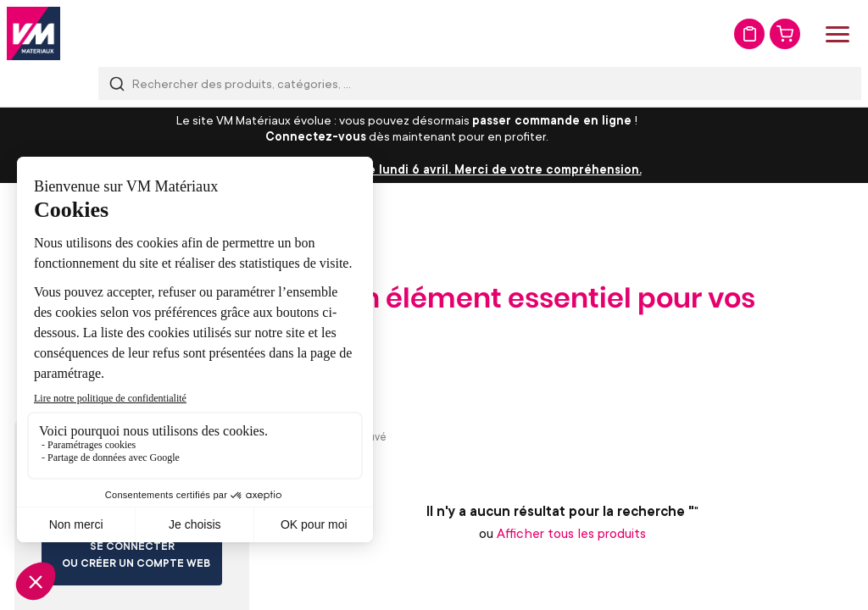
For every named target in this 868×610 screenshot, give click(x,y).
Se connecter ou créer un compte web (136, 555)
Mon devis (749, 34)
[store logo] (33, 33)
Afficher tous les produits (571, 533)
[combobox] (480, 83)
